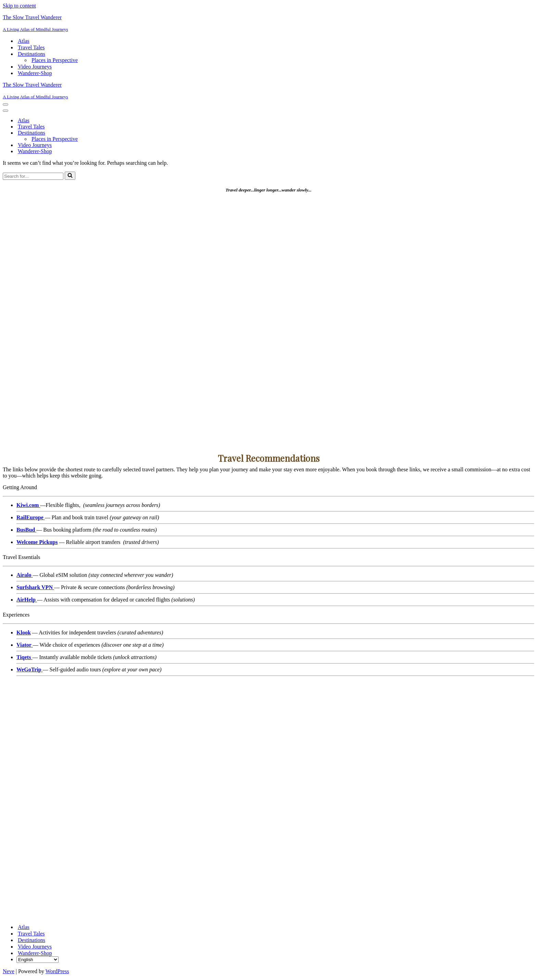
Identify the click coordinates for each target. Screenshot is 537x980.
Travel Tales (31, 47)
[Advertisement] (208, 319)
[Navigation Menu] (5, 104)
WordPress (57, 971)
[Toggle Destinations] (123, 133)
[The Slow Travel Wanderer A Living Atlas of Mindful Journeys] (268, 23)
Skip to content (19, 6)
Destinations (32, 940)
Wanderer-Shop (35, 73)
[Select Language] (38, 960)
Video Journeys (35, 67)
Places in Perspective (55, 60)
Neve (9, 971)
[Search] (33, 176)
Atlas (24, 41)
